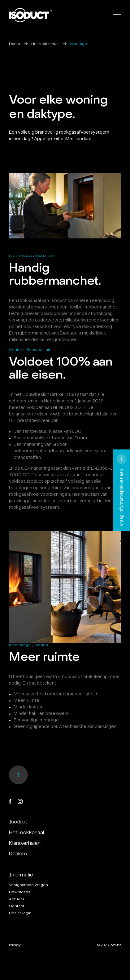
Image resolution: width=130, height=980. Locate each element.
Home (15, 44)
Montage (79, 44)
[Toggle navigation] (117, 15)
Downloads (20, 892)
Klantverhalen (25, 843)
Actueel (16, 899)
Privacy (15, 945)
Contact (17, 906)
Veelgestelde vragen (28, 885)
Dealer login (20, 913)
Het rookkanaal (45, 44)
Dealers (18, 854)
